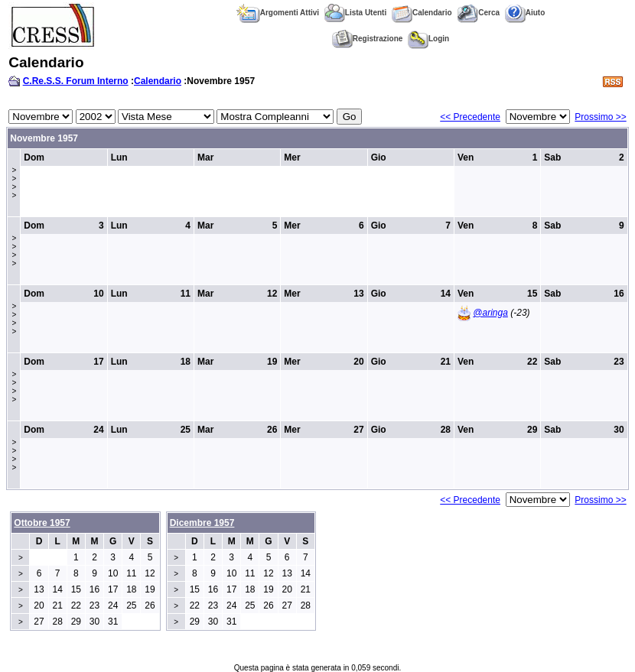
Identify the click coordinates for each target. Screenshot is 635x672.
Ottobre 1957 (42, 523)
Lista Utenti (355, 13)
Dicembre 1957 (202, 523)
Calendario (422, 13)
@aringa (490, 313)
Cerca (478, 13)
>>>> (14, 183)
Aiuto (525, 13)
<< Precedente (470, 117)
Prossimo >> (600, 117)
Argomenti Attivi (278, 13)
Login (428, 39)
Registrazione (368, 39)
